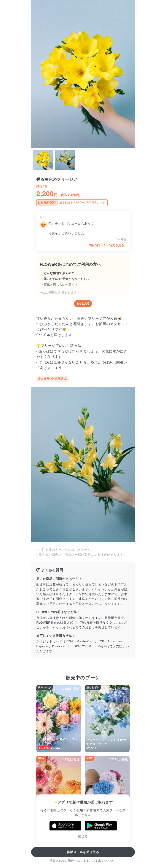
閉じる (83, 836)
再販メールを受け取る (83, 852)
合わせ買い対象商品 (53, 379)
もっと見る (83, 303)
